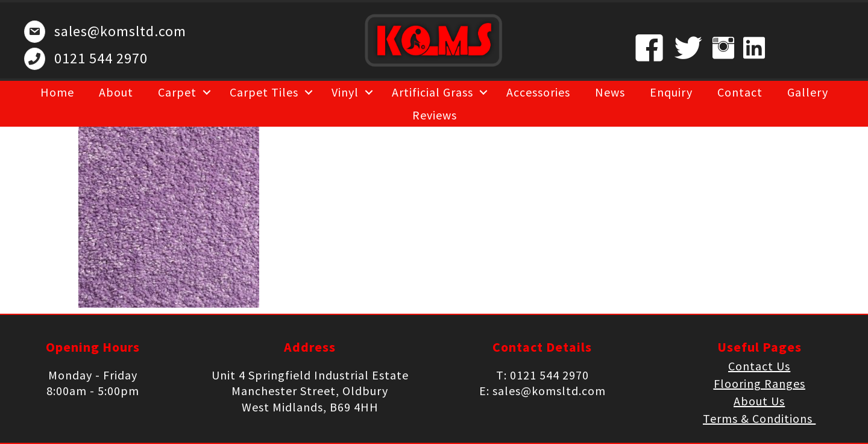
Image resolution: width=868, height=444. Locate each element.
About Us (759, 401)
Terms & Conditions (759, 418)
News (610, 92)
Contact (740, 92)
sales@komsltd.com (120, 31)
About (116, 92)
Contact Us (759, 366)
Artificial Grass (432, 92)
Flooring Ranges (759, 383)
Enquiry (671, 92)
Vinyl (345, 92)
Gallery (808, 92)
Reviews (435, 115)
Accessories (538, 92)
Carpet (177, 92)
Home (57, 92)
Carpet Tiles (264, 92)
